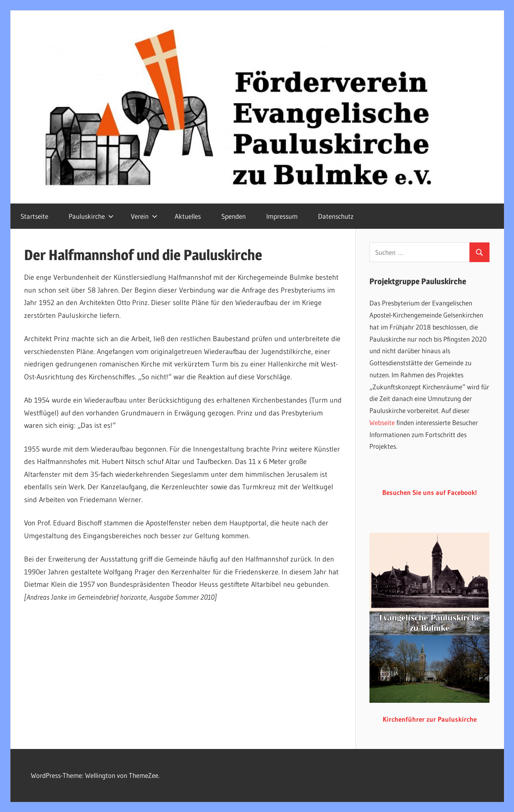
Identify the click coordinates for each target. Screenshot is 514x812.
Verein (144, 216)
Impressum (282, 216)
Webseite (382, 422)
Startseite (34, 216)
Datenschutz (336, 216)
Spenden (234, 216)
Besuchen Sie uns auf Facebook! (430, 492)
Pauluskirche (91, 216)
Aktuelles (188, 216)
